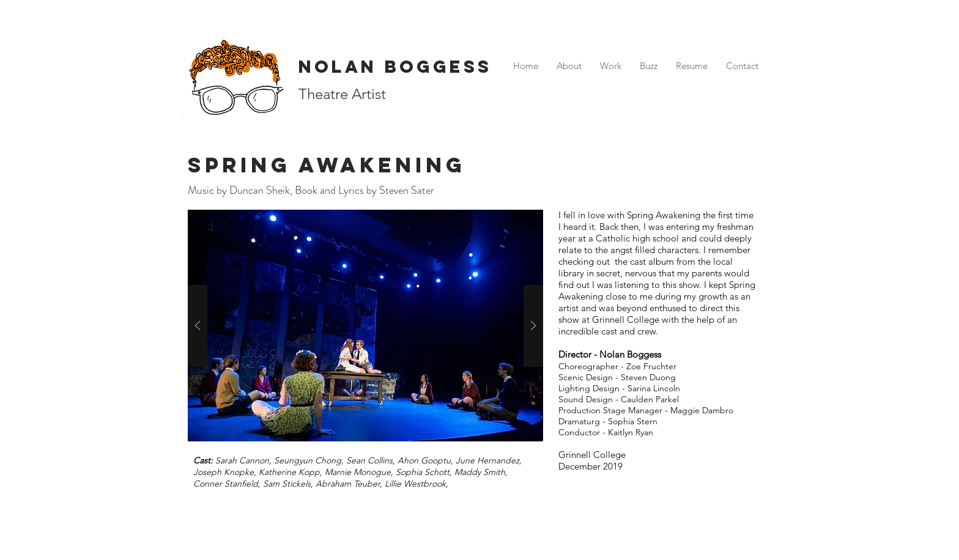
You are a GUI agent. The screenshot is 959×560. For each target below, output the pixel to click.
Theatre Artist (342, 94)
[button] (365, 326)
